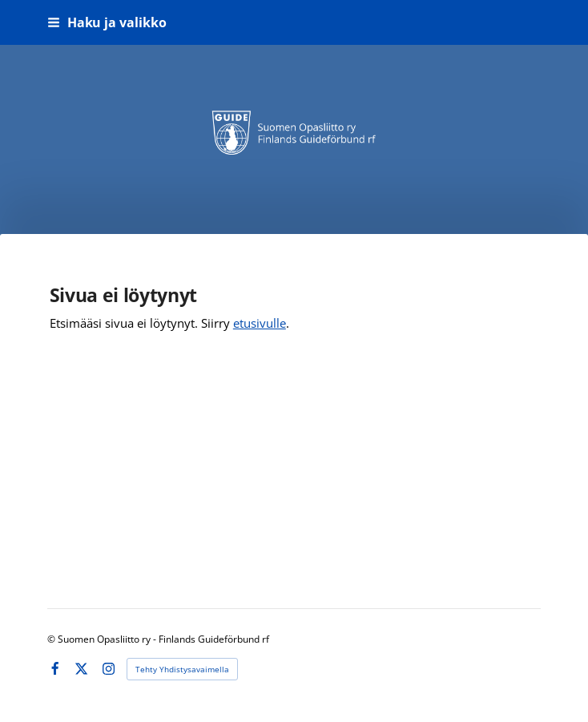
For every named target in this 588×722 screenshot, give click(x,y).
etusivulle (260, 323)
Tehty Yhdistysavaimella (182, 669)
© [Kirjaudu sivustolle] (52, 639)
